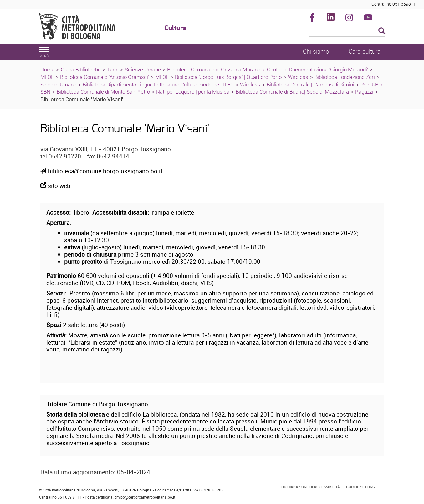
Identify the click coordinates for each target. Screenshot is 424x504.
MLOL (47, 77)
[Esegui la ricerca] (382, 31)
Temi (113, 69)
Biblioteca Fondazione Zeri (345, 77)
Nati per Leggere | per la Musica (193, 92)
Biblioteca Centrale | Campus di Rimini (310, 84)
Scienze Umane (143, 69)
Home (47, 69)
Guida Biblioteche (81, 69)
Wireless (298, 77)
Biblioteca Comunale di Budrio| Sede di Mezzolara (292, 92)
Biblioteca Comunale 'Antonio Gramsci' (105, 77)
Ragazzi (364, 92)
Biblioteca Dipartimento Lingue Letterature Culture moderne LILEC (158, 84)
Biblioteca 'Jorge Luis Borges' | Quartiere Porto (228, 77)
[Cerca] (347, 31)
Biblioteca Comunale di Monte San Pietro (103, 92)
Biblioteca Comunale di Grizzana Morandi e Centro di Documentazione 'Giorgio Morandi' (268, 69)
